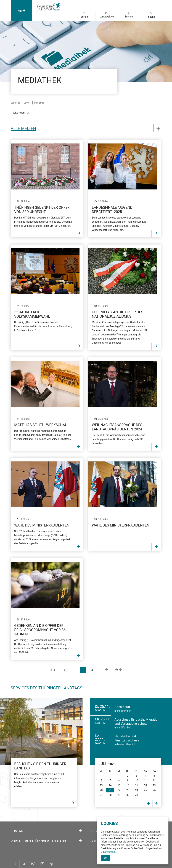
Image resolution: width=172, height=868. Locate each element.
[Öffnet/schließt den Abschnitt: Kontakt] (81, 831)
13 (101, 785)
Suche (151, 17)
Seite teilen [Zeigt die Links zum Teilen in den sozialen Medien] (19, 113)
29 (119, 795)
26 (154, 790)
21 (110, 790)
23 (128, 790)
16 (128, 785)
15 (119, 785)
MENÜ (21, 11)
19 (154, 785)
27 (101, 795)
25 (145, 790)
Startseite (15, 103)
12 (154, 780)
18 (145, 785)
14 (110, 785)
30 (128, 795)
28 (110, 795)
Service (129, 17)
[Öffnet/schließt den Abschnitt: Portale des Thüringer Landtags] (81, 841)
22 (119, 790)
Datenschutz (108, 852)
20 (101, 790)
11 (145, 780)
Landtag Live (107, 17)
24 (137, 790)
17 (137, 785)
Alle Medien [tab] (23, 129)
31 (137, 795)
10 (137, 780)
